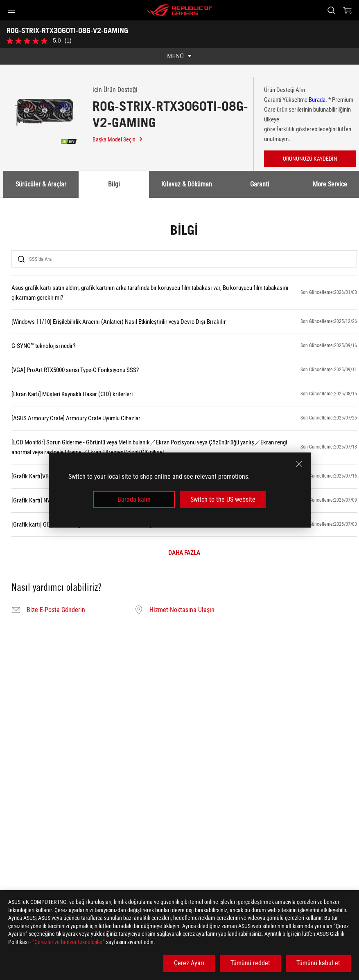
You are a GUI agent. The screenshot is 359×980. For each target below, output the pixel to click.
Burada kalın (134, 499)
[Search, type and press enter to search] (331, 10)
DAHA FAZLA (184, 553)
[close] (299, 464)
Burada (317, 100)
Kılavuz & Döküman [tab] (187, 184)
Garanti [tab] (260, 184)
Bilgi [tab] (114, 184)
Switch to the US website (223, 499)
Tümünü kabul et (318, 963)
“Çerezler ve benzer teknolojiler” (69, 942)
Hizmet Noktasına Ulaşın (182, 610)
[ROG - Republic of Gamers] (180, 10)
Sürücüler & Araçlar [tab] (41, 184)
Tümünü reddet (250, 963)
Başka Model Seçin (118, 139)
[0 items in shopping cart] (348, 10)
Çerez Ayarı (189, 963)
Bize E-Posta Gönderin (56, 610)
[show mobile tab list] (179, 56)
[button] (11, 10)
